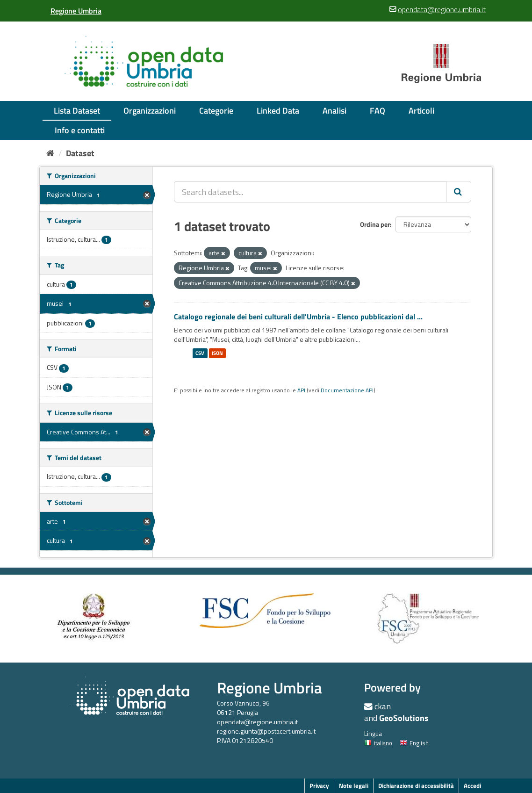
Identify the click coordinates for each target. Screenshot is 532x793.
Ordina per (375, 224)
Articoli (421, 111)
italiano (378, 743)
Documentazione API (347, 390)
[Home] (50, 153)
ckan (383, 706)
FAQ (377, 111)
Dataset (80, 153)
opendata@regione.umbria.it (257, 722)
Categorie (216, 111)
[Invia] (459, 192)
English (414, 743)
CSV (200, 353)
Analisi (334, 111)
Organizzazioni (150, 111)
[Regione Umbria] (76, 11)
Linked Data (278, 111)
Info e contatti (80, 130)
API (301, 390)
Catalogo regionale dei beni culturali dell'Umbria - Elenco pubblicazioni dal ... (298, 317)
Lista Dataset (77, 111)
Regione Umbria (270, 688)
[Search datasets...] (310, 192)
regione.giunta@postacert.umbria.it (266, 731)
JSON (217, 353)
